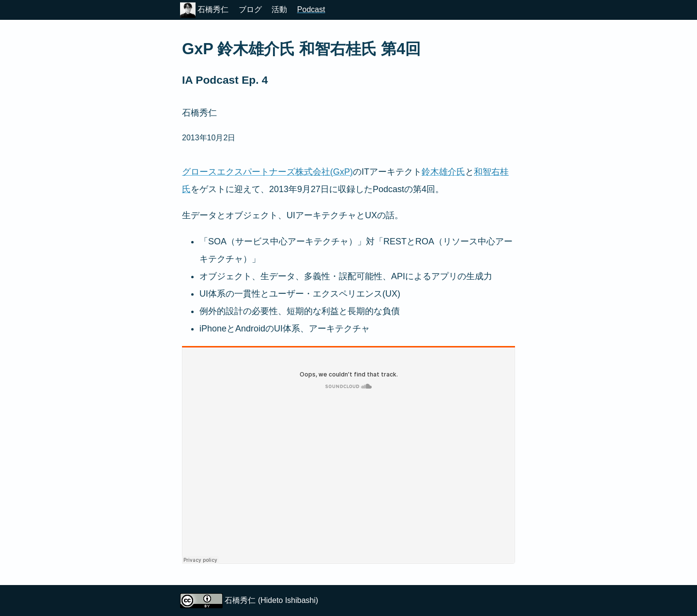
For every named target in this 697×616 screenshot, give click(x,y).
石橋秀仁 (204, 9)
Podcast (311, 9)
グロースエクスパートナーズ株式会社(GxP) (267, 172)
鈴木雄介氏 (443, 172)
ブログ (250, 9)
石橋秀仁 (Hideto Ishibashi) (271, 600)
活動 (279, 9)
